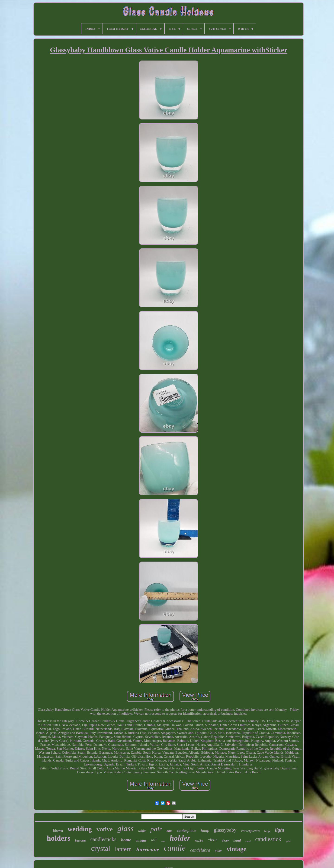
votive (105, 829)
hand (237, 840)
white (199, 841)
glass (125, 828)
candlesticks (103, 839)
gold (288, 841)
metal (248, 841)
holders (59, 838)
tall (154, 840)
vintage (236, 849)
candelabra (200, 850)
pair (156, 829)
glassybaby (225, 830)
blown (58, 831)
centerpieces (250, 831)
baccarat (80, 841)
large (267, 831)
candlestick (268, 839)
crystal (101, 848)
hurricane (148, 849)
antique (141, 840)
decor (225, 841)
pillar (218, 851)
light (280, 830)
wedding (80, 829)
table (142, 831)
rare (163, 841)
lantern (123, 849)
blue (169, 831)
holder (180, 838)
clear (213, 840)
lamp (205, 830)
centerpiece (187, 830)
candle (175, 848)
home (126, 840)
